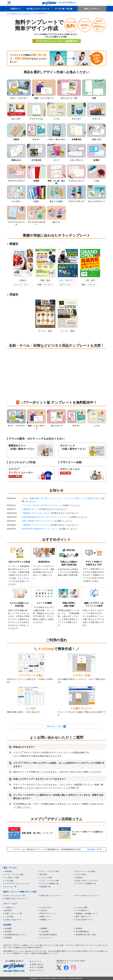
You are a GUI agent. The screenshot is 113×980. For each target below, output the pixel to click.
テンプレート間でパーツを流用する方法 (82, 498)
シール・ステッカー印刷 (14, 875)
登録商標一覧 (93, 849)
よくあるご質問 (82, 907)
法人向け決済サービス (84, 920)
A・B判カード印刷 (12, 878)
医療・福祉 (45, 280)
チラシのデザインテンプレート (87, 896)
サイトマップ (37, 970)
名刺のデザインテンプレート (51, 896)
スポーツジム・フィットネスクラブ (67, 285)
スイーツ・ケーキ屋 (22, 285)
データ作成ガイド (82, 910)
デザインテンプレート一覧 (15, 896)
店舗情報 (44, 928)
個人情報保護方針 (82, 932)
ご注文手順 (9, 917)
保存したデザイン (92, 9)
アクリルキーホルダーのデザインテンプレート (42, 505)
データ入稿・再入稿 (64, 9)
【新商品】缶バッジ (31, 509)
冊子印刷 (44, 875)
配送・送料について (83, 917)
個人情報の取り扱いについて (16, 935)
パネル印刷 (9, 881)
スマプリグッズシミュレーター (17, 884)
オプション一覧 (11, 887)
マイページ (37, 961)
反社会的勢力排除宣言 (49, 935)
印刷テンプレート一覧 (13, 914)
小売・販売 (90, 280)
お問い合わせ (37, 964)
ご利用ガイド (15, 9)
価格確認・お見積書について (87, 914)
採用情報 (8, 938)
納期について (45, 917)
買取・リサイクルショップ (89, 285)
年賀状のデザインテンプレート (17, 899)
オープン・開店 (45, 331)
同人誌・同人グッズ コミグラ (87, 881)
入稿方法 (44, 910)
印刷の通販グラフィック (13, 951)
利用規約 (79, 928)
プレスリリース (46, 938)
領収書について (46, 920)
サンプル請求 (37, 967)
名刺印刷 (8, 871)
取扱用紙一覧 (45, 887)
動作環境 (8, 910)
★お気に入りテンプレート (38, 9)
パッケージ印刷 (46, 878)
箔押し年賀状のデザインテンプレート (38, 521)
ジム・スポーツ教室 (67, 281)
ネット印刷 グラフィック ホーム (19, 13)
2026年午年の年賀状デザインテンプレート (40, 529)
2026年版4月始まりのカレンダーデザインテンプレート (46, 517)
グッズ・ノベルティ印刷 (50, 881)
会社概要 (8, 928)
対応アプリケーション (49, 914)
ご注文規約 (45, 932)
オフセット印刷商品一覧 (50, 884)
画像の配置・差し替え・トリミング (45, 498)
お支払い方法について (13, 920)
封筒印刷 (79, 878)
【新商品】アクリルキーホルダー (36, 513)
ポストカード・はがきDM (85, 871)
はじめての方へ (46, 907)
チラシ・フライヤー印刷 (50, 871)
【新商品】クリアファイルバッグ (36, 525)
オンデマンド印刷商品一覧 (86, 884)
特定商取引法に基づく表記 (86, 935)
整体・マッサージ (45, 285)
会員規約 (8, 932)
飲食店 (23, 280)
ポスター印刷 (81, 875)
